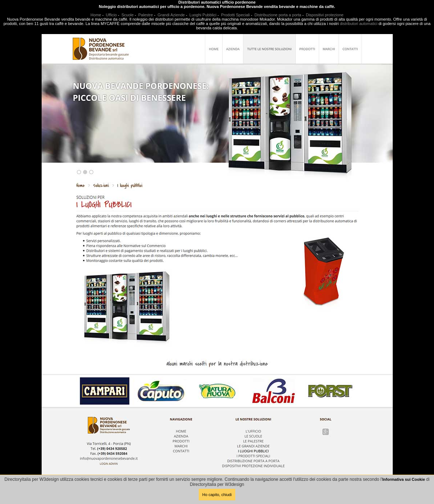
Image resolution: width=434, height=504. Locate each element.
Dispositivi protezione (325, 15)
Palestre (146, 15)
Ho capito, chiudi (217, 495)
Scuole (128, 15)
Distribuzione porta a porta (278, 15)
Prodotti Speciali (236, 15)
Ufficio (111, 15)
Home (96, 15)
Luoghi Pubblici (203, 15)
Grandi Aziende (171, 15)
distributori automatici (359, 24)
